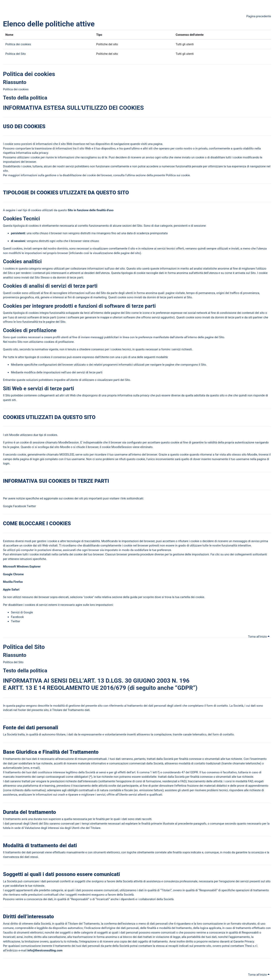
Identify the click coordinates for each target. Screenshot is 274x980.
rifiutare (183, 541)
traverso (145, 734)
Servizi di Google (22, 612)
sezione (141, 175)
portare (26, 148)
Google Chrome (14, 574)
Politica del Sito (16, 54)
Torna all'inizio (259, 637)
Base (9, 752)
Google (8, 506)
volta (165, 157)
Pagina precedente (259, 16)
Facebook (20, 506)
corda (100, 455)
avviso (150, 157)
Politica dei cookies (18, 44)
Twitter (31, 506)
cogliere (62, 293)
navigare (156, 365)
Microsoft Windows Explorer (22, 567)
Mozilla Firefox (13, 582)
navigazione (122, 144)
